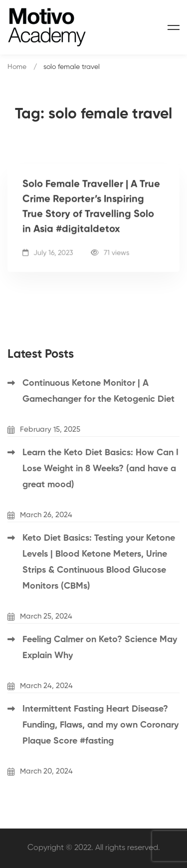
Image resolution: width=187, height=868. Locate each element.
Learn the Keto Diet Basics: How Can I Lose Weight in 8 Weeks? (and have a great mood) (100, 469)
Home (17, 67)
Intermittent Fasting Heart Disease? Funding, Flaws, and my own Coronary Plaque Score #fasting (100, 725)
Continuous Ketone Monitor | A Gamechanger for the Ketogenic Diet (98, 391)
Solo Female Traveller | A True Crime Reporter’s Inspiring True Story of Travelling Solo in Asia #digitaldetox (91, 207)
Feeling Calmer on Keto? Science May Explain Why (100, 648)
